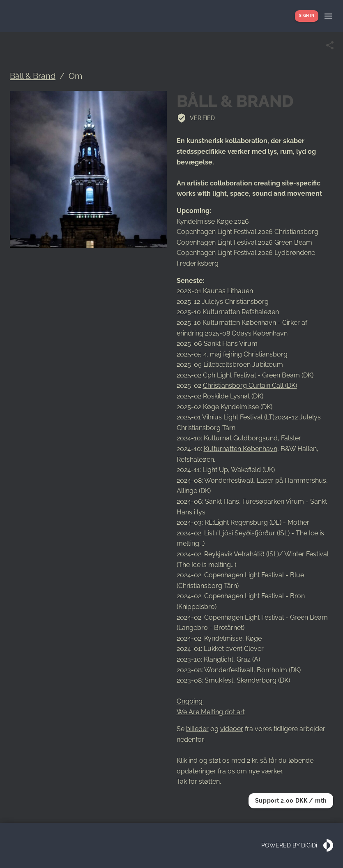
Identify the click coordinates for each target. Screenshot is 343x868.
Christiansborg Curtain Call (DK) (250, 385)
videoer (232, 729)
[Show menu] (328, 16)
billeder (197, 729)
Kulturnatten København (241, 449)
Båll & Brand (33, 76)
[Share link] (330, 45)
